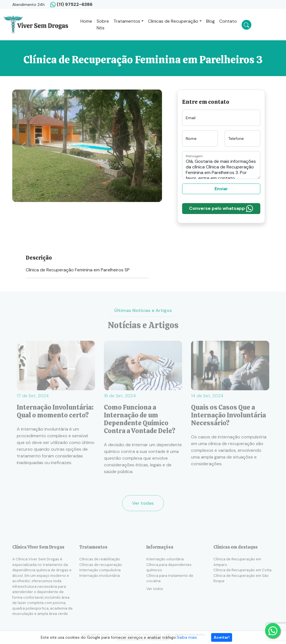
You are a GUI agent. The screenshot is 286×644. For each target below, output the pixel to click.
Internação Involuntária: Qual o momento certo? (55, 411)
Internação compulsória (100, 570)
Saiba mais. (187, 637)
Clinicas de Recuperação (173, 21)
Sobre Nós (103, 24)
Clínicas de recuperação (101, 565)
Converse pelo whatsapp (221, 209)
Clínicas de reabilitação (100, 559)
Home (86, 21)
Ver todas (143, 503)
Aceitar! (222, 637)
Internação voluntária (165, 559)
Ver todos (155, 589)
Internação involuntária (100, 576)
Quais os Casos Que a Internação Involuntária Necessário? (228, 415)
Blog (210, 21)
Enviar (221, 189)
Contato (228, 21)
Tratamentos (127, 21)
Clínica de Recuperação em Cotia (242, 570)
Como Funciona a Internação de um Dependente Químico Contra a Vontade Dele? (140, 419)
